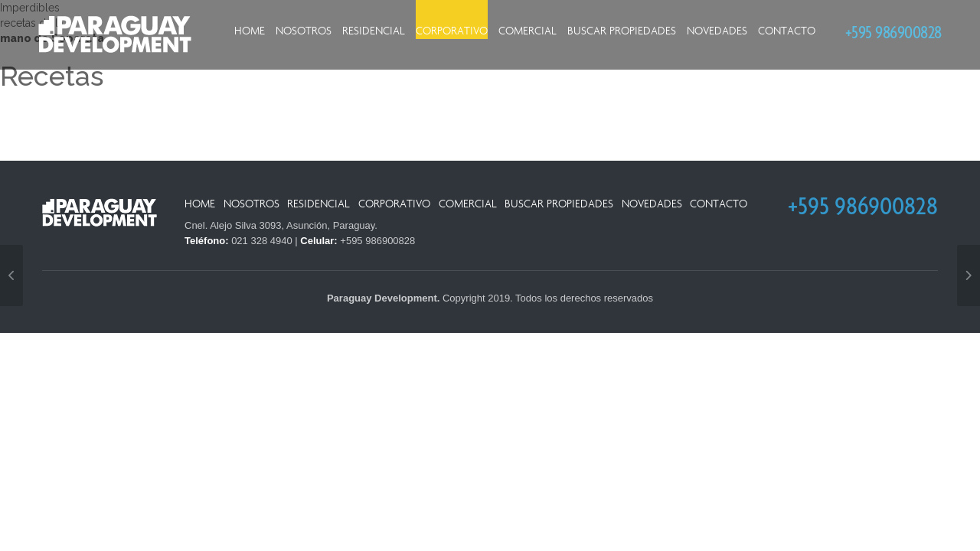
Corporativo (452, 31)
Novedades (717, 31)
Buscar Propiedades (622, 31)
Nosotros (304, 31)
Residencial (374, 31)
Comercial (528, 31)
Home (250, 31)
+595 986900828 (893, 32)
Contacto (787, 31)
